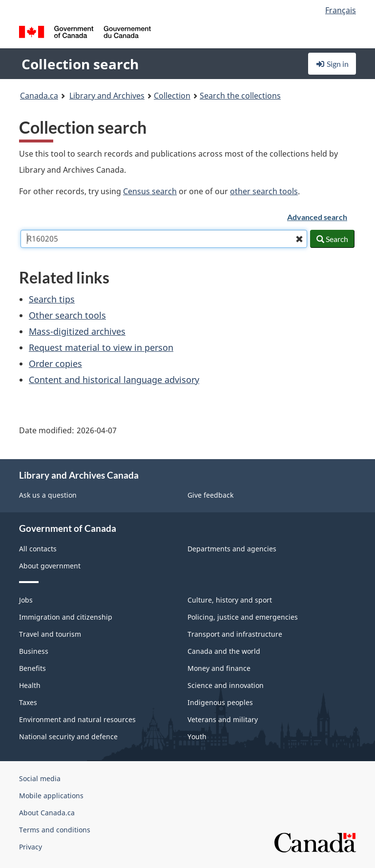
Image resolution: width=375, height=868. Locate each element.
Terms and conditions (55, 830)
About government (50, 566)
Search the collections (240, 96)
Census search (150, 191)
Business (34, 651)
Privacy (31, 847)
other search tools (264, 191)
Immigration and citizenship (66, 617)
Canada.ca (39, 96)
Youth (197, 737)
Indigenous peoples (220, 702)
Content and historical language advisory (114, 380)
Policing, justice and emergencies (243, 617)
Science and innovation (226, 685)
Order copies (55, 363)
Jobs (26, 600)
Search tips (52, 299)
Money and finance (219, 668)
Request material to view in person (101, 347)
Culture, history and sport (230, 600)
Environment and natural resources (77, 719)
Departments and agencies (232, 549)
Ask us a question (48, 495)
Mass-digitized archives (77, 331)
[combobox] (164, 239)
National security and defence (68, 737)
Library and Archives (107, 96)
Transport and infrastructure (235, 634)
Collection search (80, 64)
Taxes (28, 702)
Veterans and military (223, 719)
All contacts (38, 549)
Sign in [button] (332, 64)
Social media (40, 778)
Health (30, 685)
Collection (172, 96)
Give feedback (210, 495)
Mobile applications (51, 796)
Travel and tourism (50, 634)
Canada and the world (224, 651)
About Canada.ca (47, 813)
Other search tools (67, 315)
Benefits (32, 668)
